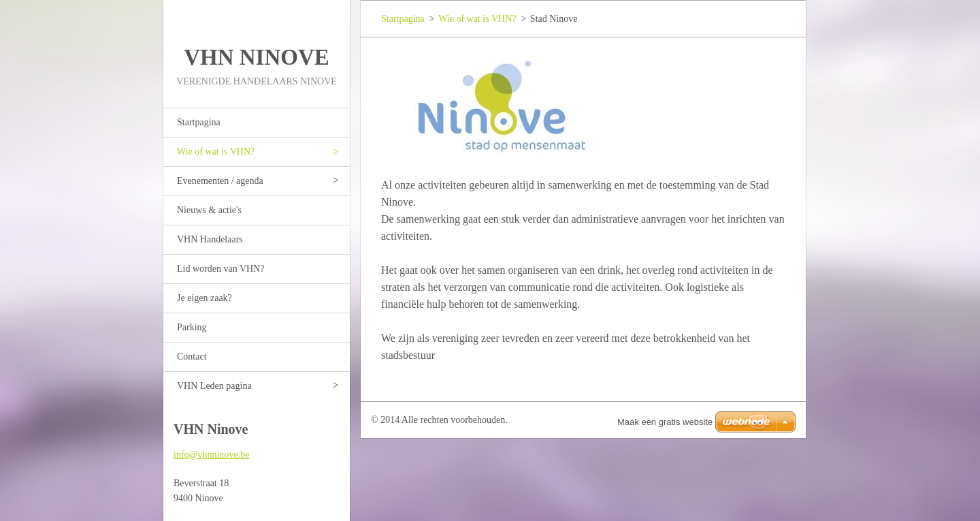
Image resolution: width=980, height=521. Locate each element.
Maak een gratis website (665, 422)
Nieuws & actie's (209, 210)
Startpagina (199, 122)
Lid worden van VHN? (220, 269)
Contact (192, 357)
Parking (192, 327)
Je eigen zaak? (205, 298)
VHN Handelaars (210, 239)
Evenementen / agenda (220, 181)
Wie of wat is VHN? (216, 152)
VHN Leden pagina (214, 386)
